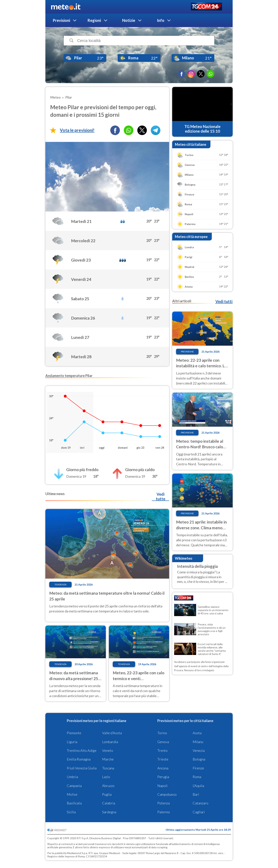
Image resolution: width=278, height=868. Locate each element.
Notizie (129, 20)
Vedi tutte (161, 496)
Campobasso (167, 794)
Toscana (108, 768)
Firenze (198, 768)
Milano (198, 742)
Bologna (199, 759)
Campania (74, 786)
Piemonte (74, 733)
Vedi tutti (224, 301)
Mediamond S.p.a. (77, 853)
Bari (196, 794)
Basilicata (74, 803)
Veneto (108, 750)
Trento (162, 750)
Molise (72, 794)
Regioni (94, 20)
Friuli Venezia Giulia (82, 768)
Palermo (164, 812)
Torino (162, 733)
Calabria (109, 803)
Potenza (164, 803)
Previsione (187, 352)
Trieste (163, 759)
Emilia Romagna (79, 759)
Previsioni (61, 20)
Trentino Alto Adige (82, 750)
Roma (197, 777)
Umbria (72, 777)
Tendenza (60, 584)
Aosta (197, 733)
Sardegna (109, 812)
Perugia (163, 777)
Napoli (162, 786)
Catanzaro (200, 803)
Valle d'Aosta (112, 733)
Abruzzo (108, 786)
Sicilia (71, 812)
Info (161, 20)
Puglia (107, 794)
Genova (163, 742)
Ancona (163, 768)
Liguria (72, 742)
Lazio (106, 777)
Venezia (199, 750)
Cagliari (199, 812)
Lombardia (110, 742)
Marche (108, 759)
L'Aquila (198, 786)
